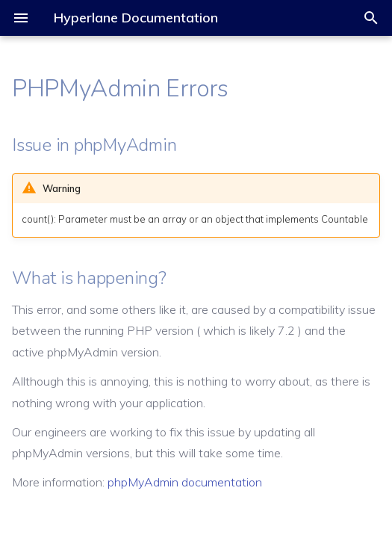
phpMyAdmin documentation (185, 482)
